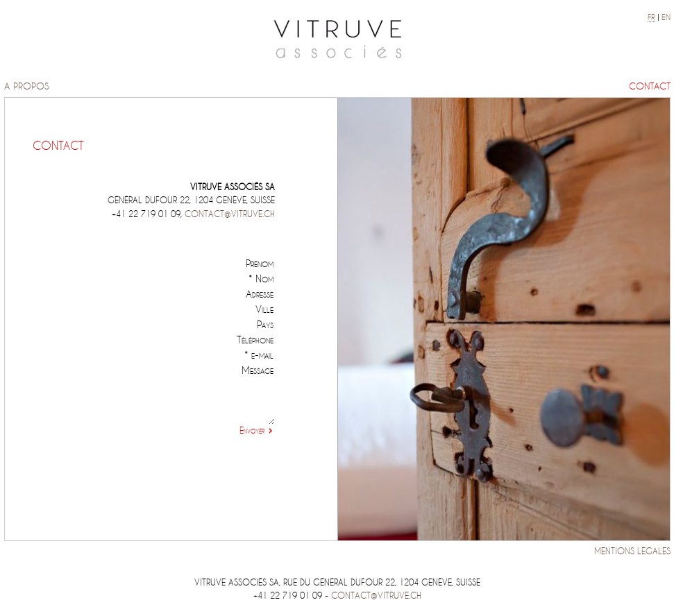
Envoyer (252, 430)
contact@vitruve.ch (230, 214)
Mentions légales (632, 551)
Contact (650, 86)
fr (651, 17)
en (666, 17)
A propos (27, 86)
